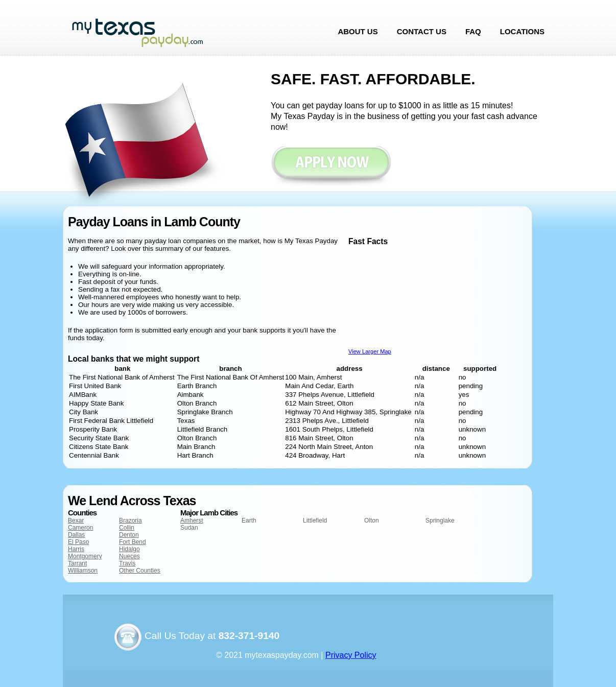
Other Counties (140, 571)
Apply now (331, 167)
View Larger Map (370, 351)
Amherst (192, 520)
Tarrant (77, 563)
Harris (76, 549)
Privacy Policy (351, 655)
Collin (127, 528)
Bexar (76, 520)
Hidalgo (129, 549)
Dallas (76, 535)
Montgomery (85, 556)
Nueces (129, 556)
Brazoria (131, 520)
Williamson (83, 571)
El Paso (78, 542)
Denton (129, 535)
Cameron (80, 528)
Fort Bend (133, 542)
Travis (127, 563)
